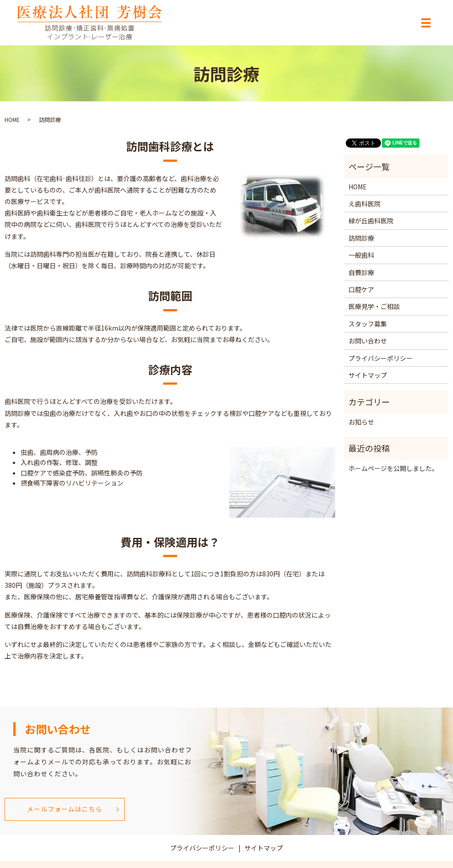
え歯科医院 (365, 204)
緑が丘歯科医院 (371, 221)
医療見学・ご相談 (374, 306)
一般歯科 (361, 255)
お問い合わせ (368, 341)
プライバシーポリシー (381, 358)
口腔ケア (361, 289)
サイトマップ (368, 375)
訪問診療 (361, 238)
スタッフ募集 (368, 324)
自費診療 (361, 272)
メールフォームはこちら (64, 809)
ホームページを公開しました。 (393, 468)
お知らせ (361, 422)
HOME (12, 119)
